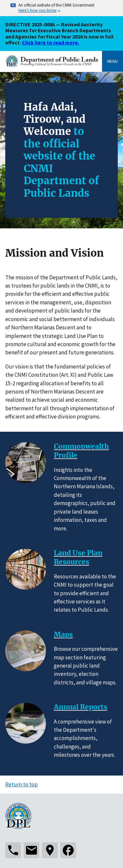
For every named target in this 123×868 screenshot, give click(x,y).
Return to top (21, 784)
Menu (113, 61)
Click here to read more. (51, 42)
